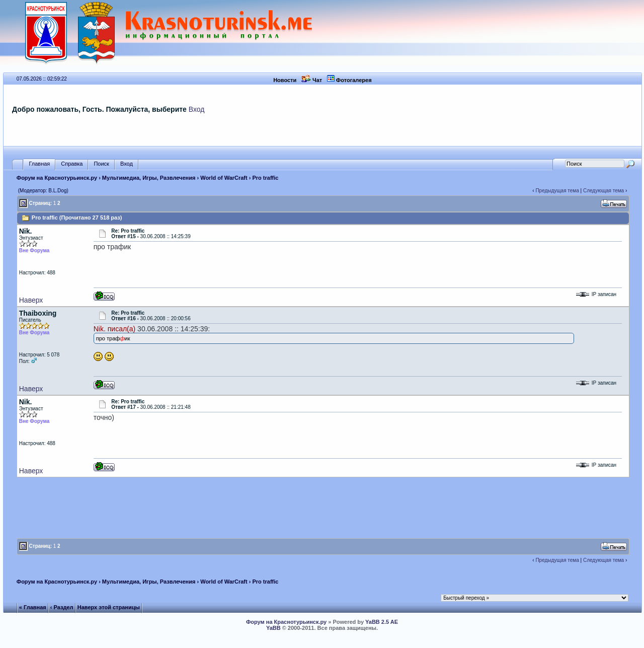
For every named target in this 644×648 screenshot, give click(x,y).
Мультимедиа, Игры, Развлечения (149, 178)
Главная (39, 164)
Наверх (31, 300)
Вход (197, 109)
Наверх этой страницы (109, 607)
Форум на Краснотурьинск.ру (57, 178)
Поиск (101, 164)
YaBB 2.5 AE (382, 622)
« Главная (33, 607)
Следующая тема (603, 191)
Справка (72, 164)
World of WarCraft (224, 178)
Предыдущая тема (557, 191)
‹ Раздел (62, 607)
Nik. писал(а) (114, 329)
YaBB (273, 628)
